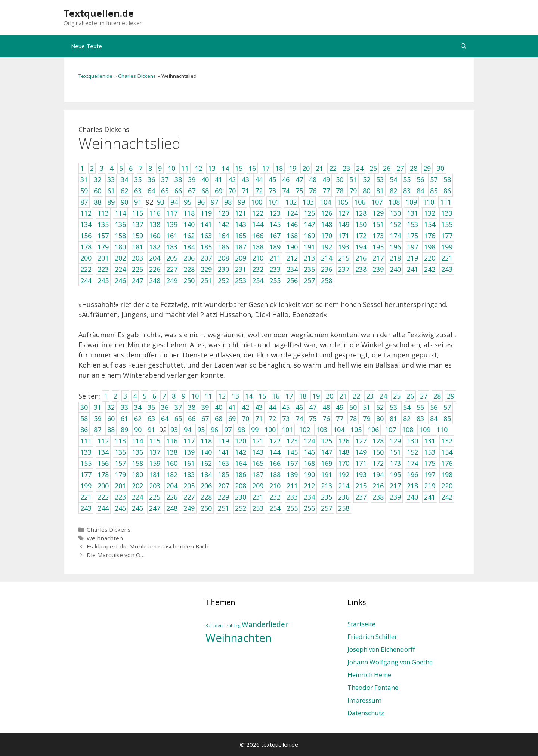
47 (313, 407)
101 (287, 430)
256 (309, 508)
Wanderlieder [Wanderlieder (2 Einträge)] (265, 624)
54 (407, 407)
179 (120, 474)
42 (245, 407)
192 (344, 474)
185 (223, 474)
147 (327, 452)
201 (120, 486)
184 (206, 474)
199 (86, 486)
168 (309, 463)
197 (430, 474)
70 (245, 418)
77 (340, 418)
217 (395, 486)
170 (344, 463)
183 (189, 474)
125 (327, 441)
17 (289, 396)
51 (367, 407)
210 (275, 486)
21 (343, 396)
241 (430, 497)
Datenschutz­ (366, 713)
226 (172, 497)
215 (361, 486)
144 (275, 452)
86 (84, 430)
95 (201, 430)
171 (361, 463)
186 (241, 474)
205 (189, 486)
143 (258, 452)
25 (397, 396)
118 (206, 441)
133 (86, 452)
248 (172, 508)
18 (303, 396)
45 (286, 407)
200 (103, 486)
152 (412, 452)
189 (292, 474)
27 (424, 396)
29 (451, 396)
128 (378, 441)
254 (275, 508)
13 (235, 396)
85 (447, 418)
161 (189, 463)
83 (420, 418)
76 (326, 418)
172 (378, 463)
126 (344, 441)
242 (447, 497)
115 (155, 441)
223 (120, 497)
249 (189, 508)
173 (395, 463)
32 (111, 407)
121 (258, 441)
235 (327, 497)
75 (313, 418)
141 (223, 452)
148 (344, 452)
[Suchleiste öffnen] (463, 46)
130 (412, 441)
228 (206, 497)
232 (275, 497)
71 (259, 418)
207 (223, 486)
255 (292, 508)
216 (378, 486)
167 (292, 463)
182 (172, 474)
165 (258, 463)
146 (309, 452)
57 (447, 407)
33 (124, 407)
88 (111, 430)
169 (327, 463)
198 (447, 474)
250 (206, 508)
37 (178, 407)
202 (137, 486)
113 (120, 441)
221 (86, 497)
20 (330, 396)
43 (259, 407)
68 (219, 418)
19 (316, 396)
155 (86, 463)
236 (344, 497)
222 (103, 497)
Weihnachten (105, 538)
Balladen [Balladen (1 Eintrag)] (214, 626)
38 (192, 407)
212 (309, 486)
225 (155, 497)
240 (412, 497)
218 (412, 486)
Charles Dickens (137, 76)
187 (258, 474)
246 (137, 508)
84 (434, 418)
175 (430, 463)
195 (395, 474)
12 (222, 396)
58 (84, 418)
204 (172, 486)
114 (137, 441)
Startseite (361, 624)
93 (174, 430)
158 (137, 463)
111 (86, 441)
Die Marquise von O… (116, 555)
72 (272, 418)
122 (275, 441)
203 (155, 486)
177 (86, 474)
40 (219, 407)
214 (344, 486)
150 (378, 452)
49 (340, 407)
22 (356, 396)
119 (223, 441)
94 (188, 430)
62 (138, 418)
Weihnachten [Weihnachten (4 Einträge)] (239, 638)
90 (138, 430)
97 (228, 430)
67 (205, 418)
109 (425, 430)
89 (124, 430)
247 (155, 508)
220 (447, 486)
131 (430, 441)
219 (430, 486)
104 (339, 430)
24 (383, 396)
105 (356, 430)
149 (361, 452)
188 (275, 474)
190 (309, 474)
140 (206, 452)
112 (103, 441)
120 (241, 441)
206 (206, 486)
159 (155, 463)
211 (292, 486)
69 (232, 418)
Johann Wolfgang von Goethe (390, 662)
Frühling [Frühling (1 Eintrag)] (232, 626)
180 (137, 474)
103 (322, 430)
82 (407, 418)
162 (206, 463)
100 (270, 430)
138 (172, 452)
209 (258, 486)
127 (361, 441)
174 (412, 463)
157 (120, 463)
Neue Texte (86, 46)
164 (241, 463)
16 (276, 396)
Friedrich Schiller (372, 637)
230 (241, 497)
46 (299, 407)
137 (155, 452)
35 (151, 407)
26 (410, 396)
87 (98, 430)
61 (124, 418)
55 (420, 407)
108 (408, 430)
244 (103, 508)
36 (165, 407)
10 (195, 396)
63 (151, 418)
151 (395, 452)
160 (172, 463)
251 (223, 508)
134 (103, 452)
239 (395, 497)
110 (442, 430)
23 (370, 396)
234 (309, 497)
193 (361, 474)
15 (262, 396)
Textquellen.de (99, 13)
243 (86, 508)
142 (241, 452)
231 (258, 497)
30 (84, 407)
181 (155, 474)
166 (275, 463)
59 (98, 418)
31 (98, 407)
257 (327, 508)
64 (165, 418)
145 (292, 452)
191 (327, 474)
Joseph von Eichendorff (381, 649)
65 (178, 418)
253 (258, 508)
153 (430, 452)
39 (205, 407)
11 (208, 396)
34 (138, 407)
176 (447, 463)
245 (120, 508)
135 (120, 452)
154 (447, 452)
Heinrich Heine (369, 675)
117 (189, 441)
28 (437, 396)
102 (304, 430)
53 (393, 407)
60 (111, 418)
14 (249, 396)
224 (137, 497)
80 (380, 418)
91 (151, 430)
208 (241, 486)
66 (192, 418)
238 (378, 497)
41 (232, 407)
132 (447, 441)
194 (378, 474)
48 (326, 407)
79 (367, 418)
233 (292, 497)
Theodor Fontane (373, 687)
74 (299, 418)
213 (327, 486)
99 (255, 430)
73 (286, 418)
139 (189, 452)
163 (223, 463)
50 (353, 407)
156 (103, 463)
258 (344, 508)
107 (390, 430)
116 (172, 441)
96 (214, 430)
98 (241, 430)
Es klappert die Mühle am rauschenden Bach (148, 546)
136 (137, 452)
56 (434, 407)
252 (241, 508)
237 (361, 497)
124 (309, 441)
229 (223, 497)
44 (272, 407)
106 (373, 430)
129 (395, 441)
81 (393, 418)
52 (380, 407)
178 (103, 474)
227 (189, 497)
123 (292, 441)
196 (412, 474)
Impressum (364, 700)
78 (353, 418)
